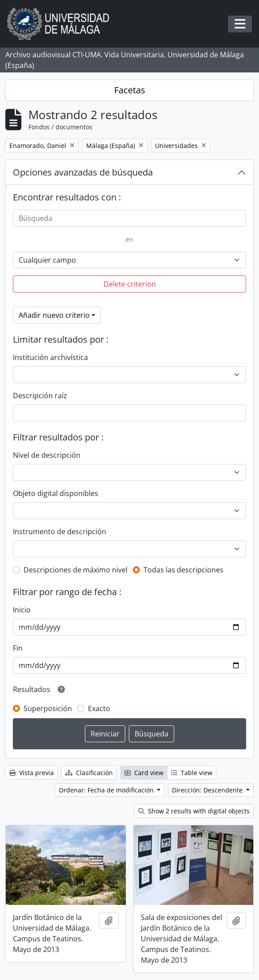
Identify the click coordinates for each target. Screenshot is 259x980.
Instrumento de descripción (60, 532)
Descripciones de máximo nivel (76, 570)
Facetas (130, 90)
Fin (18, 648)
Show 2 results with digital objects (194, 811)
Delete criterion (130, 284)
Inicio (22, 610)
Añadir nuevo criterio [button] (54, 315)
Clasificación (89, 773)
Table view (192, 773)
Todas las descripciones (183, 570)
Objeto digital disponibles (56, 493)
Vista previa (32, 773)
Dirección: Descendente (208, 790)
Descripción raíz (40, 396)
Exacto (99, 708)
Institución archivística (50, 357)
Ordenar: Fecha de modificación (107, 790)
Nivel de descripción (47, 455)
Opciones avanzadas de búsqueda (83, 172)
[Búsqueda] (129, 218)
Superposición (48, 708)
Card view (144, 773)
